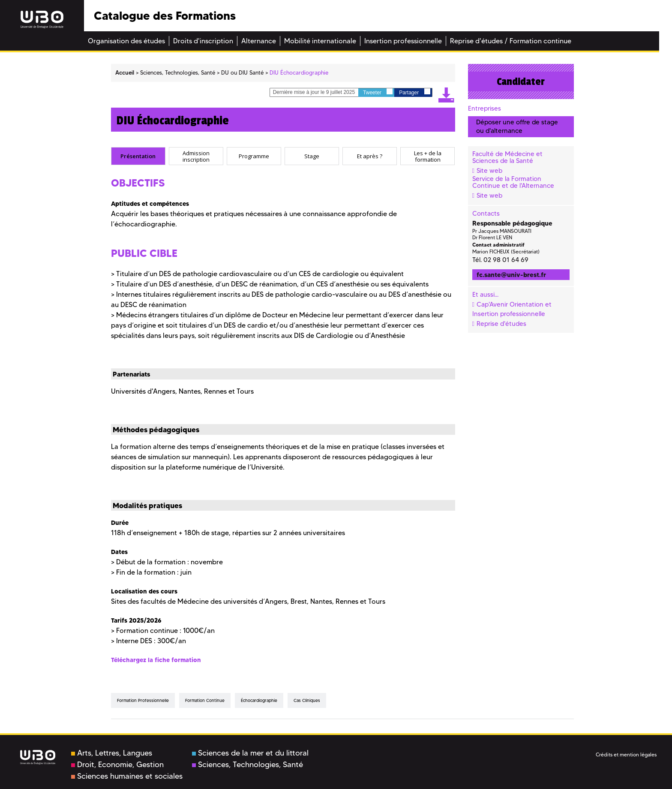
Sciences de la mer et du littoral (250, 753)
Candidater (521, 81)
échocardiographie (259, 700)
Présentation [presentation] (138, 156)
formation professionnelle (143, 700)
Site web (489, 171)
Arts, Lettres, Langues (112, 753)
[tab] (138, 156)
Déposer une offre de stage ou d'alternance (517, 126)
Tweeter (378, 92)
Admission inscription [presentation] (196, 156)
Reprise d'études (501, 324)
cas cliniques (307, 700)
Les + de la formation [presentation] (428, 156)
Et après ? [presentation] (370, 156)
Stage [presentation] (312, 156)
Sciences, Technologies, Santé (247, 765)
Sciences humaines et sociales (127, 776)
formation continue (205, 700)
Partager (414, 92)
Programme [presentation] (254, 156)
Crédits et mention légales (626, 754)
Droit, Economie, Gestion (117, 765)
